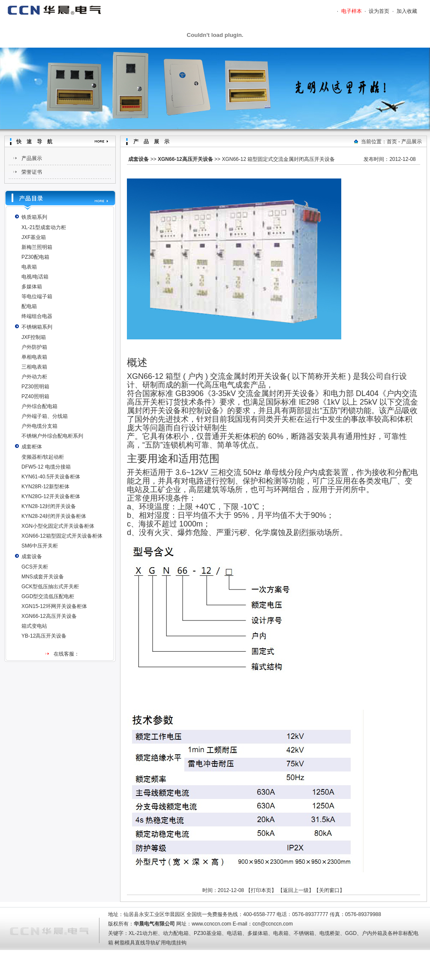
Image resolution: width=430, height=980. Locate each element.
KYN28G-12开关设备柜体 (51, 496)
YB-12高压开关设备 (44, 636)
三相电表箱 (34, 367)
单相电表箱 (34, 357)
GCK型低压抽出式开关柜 (50, 587)
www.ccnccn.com (211, 924)
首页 (392, 142)
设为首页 (379, 11)
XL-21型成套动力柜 (44, 227)
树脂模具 (125, 943)
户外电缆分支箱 (39, 426)
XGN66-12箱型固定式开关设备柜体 (62, 536)
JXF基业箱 (34, 237)
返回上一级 (296, 890)
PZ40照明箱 (35, 396)
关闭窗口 (329, 890)
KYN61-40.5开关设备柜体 (51, 477)
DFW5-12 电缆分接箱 (46, 467)
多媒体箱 (32, 287)
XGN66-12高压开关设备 (49, 616)
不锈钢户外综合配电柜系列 (52, 436)
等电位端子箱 (37, 296)
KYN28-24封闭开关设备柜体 (54, 516)
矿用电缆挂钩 (171, 943)
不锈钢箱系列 (37, 327)
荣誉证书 (32, 172)
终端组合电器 (37, 316)
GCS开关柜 (35, 567)
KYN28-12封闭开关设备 (49, 506)
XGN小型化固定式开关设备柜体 (58, 526)
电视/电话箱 (35, 277)
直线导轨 (145, 943)
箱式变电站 (34, 626)
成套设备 (32, 557)
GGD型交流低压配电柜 (48, 596)
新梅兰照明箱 (37, 247)
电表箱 (29, 267)
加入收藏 (407, 11)
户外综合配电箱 (39, 406)
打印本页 (261, 890)
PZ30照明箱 (35, 387)
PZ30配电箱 (35, 257)
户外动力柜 (34, 377)
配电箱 (29, 306)
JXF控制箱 (34, 337)
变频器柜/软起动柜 (43, 457)
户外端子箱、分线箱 (45, 416)
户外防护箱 (34, 347)
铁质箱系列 (34, 217)
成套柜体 (32, 447)
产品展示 (32, 158)
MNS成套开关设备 (43, 577)
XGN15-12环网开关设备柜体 (54, 606)
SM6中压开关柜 (40, 546)
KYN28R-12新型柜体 (45, 487)
